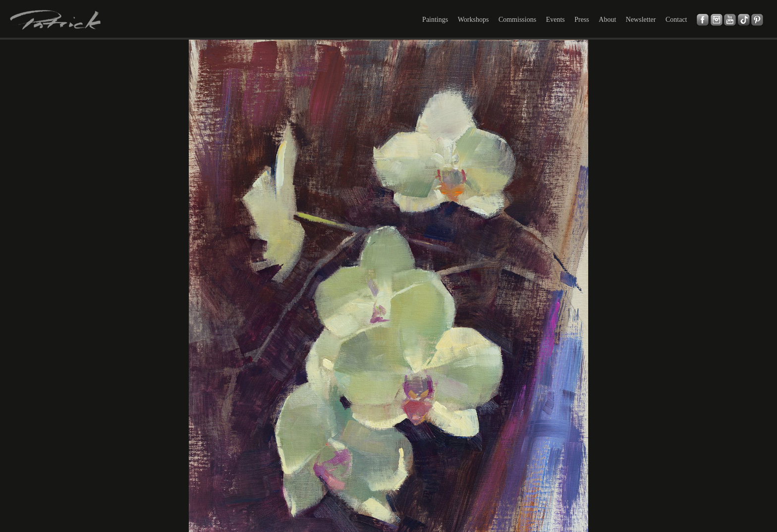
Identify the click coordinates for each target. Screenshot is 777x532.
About (607, 20)
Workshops (473, 20)
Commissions (517, 20)
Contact (676, 20)
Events (555, 20)
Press (582, 20)
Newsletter (641, 20)
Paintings (435, 20)
